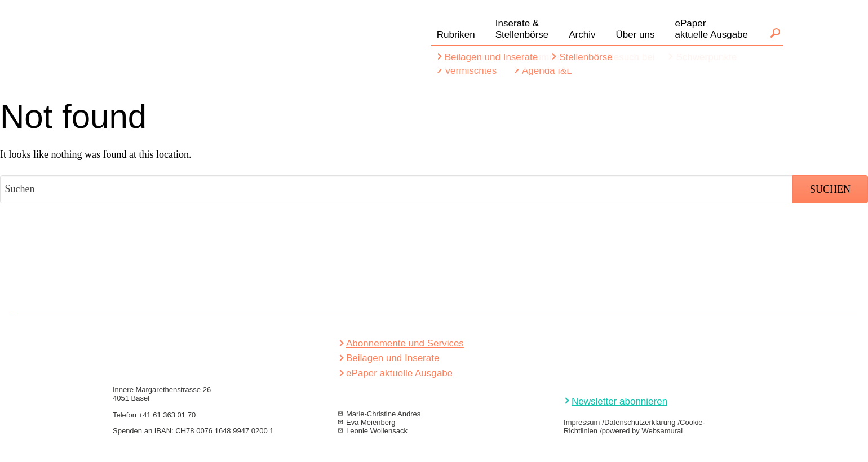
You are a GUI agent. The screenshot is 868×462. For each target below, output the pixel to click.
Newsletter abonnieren (619, 401)
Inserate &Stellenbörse (522, 29)
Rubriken (456, 35)
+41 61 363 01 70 (167, 415)
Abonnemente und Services (405, 343)
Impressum (582, 422)
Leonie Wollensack (377, 431)
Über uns (635, 35)
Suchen (775, 33)
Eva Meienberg (371, 422)
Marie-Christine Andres (383, 414)
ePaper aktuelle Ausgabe (399, 373)
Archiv (582, 35)
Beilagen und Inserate (393, 358)
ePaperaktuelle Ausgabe (712, 29)
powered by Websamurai (643, 431)
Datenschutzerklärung (640, 422)
